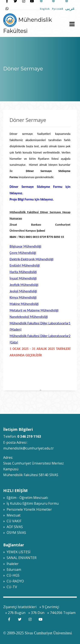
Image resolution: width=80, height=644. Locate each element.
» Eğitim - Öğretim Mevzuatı (26, 498)
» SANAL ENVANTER (20, 558)
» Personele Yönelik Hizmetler (28, 509)
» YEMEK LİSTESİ (17, 552)
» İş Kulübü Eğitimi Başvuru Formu (31, 503)
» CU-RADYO (14, 581)
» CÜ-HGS (11, 575)
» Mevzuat (12, 515)
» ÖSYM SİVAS (15, 533)
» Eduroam (12, 570)
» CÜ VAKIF (12, 521)
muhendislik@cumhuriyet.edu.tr (28, 448)
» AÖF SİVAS (13, 527)
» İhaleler (11, 564)
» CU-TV (10, 587)
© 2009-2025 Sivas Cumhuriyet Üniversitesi (38, 633)
